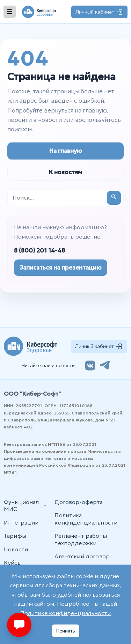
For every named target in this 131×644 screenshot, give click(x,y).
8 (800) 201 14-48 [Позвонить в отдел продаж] (39, 251)
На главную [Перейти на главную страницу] (66, 151)
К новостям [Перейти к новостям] (65, 172)
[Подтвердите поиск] (114, 198)
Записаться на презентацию (61, 268)
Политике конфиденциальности (65, 613)
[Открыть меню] (10, 12)
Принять (66, 631)
